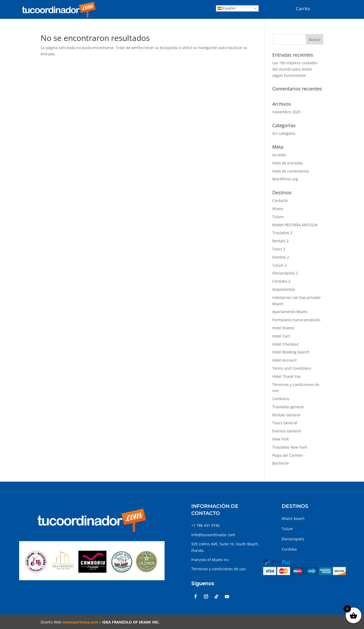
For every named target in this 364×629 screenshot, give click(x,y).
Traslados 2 (282, 233)
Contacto (280, 200)
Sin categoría (284, 133)
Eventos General (287, 431)
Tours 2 (279, 249)
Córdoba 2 (281, 281)
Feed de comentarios (291, 171)
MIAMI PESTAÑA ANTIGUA (295, 225)
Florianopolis (293, 539)
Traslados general (288, 407)
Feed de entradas (288, 163)
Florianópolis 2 (285, 273)
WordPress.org (285, 179)
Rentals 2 (280, 241)
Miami (278, 209)
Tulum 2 (279, 265)
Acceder (279, 155)
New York (281, 439)
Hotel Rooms (283, 328)
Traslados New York (290, 447)
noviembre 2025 (286, 112)
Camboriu (281, 399)
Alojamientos (284, 289)
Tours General (285, 423)
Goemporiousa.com (80, 622)
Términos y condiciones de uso (218, 569)
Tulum (278, 217)
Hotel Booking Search (291, 352)
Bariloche (281, 463)
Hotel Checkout (286, 344)
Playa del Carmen (288, 455)
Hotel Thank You (287, 376)
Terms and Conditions (292, 368)
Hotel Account (284, 360)
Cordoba (289, 549)
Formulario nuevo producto (296, 320)
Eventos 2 (281, 257)
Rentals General (286, 415)
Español (226, 8)
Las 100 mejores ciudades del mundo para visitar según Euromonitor (295, 69)
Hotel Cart (281, 336)
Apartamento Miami (290, 312)
